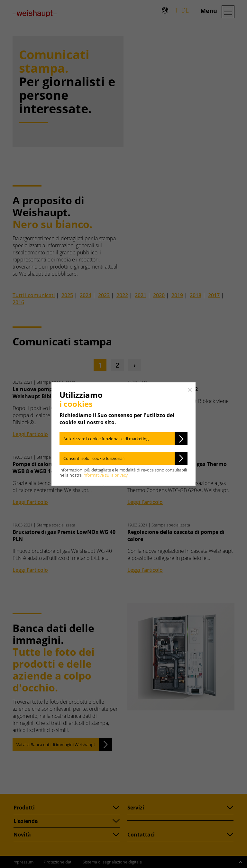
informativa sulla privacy (105, 475)
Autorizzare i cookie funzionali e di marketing (106, 439)
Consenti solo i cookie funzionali (94, 458)
